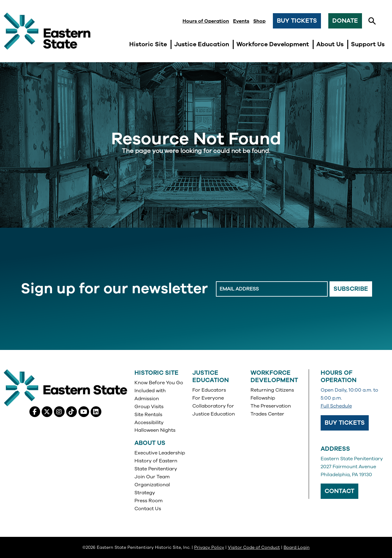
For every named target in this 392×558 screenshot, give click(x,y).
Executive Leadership (160, 453)
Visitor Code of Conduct (254, 547)
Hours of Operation (206, 21)
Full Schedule (336, 406)
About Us (150, 443)
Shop (259, 21)
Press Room (149, 501)
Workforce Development (274, 376)
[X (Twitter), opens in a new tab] (47, 412)
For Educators (209, 390)
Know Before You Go (159, 383)
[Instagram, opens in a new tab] (59, 412)
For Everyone (208, 398)
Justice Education (211, 376)
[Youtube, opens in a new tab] (84, 412)
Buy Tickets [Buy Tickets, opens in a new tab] (345, 423)
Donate (345, 21)
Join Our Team (152, 477)
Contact (339, 491)
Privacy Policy (209, 547)
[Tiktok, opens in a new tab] (72, 412)
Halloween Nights (155, 430)
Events (241, 21)
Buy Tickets (297, 21)
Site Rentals (148, 415)
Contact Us (148, 509)
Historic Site (156, 373)
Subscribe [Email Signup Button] (351, 289)
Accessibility (149, 423)
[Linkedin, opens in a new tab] (96, 412)
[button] (372, 21)
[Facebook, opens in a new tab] (35, 412)
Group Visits (149, 407)
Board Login (297, 547)
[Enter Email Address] (272, 289)
